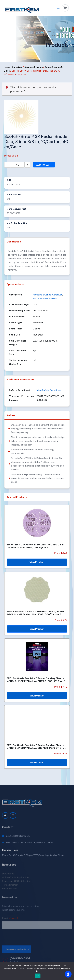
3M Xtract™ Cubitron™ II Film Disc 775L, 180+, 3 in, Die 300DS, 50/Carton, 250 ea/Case (35, 546)
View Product (37, 562)
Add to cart (44, 165)
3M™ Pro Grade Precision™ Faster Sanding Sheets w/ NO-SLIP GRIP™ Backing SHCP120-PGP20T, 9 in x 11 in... (36, 746)
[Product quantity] (17, 165)
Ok (38, 976)
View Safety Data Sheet (49, 390)
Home (49, 32)
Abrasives (17, 67)
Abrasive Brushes (34, 67)
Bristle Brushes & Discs (45, 298)
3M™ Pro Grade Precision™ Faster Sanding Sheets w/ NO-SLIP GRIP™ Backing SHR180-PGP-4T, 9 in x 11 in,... (36, 680)
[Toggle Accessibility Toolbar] (68, 974)
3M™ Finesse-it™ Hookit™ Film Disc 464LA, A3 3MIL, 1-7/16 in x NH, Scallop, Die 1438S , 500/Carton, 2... (36, 613)
